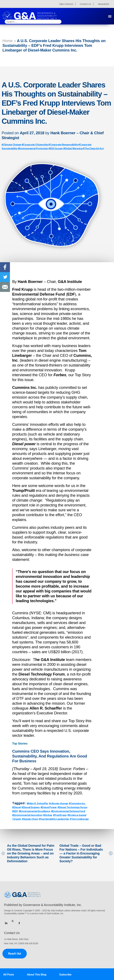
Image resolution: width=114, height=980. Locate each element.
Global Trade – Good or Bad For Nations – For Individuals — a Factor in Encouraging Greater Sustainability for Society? (81, 853)
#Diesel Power (49, 807)
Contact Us (85, 4)
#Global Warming (73, 148)
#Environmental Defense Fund (68, 811)
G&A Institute (66, 4)
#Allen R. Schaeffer (38, 803)
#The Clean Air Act (93, 148)
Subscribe (65, 975)
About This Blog (37, 975)
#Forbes (48, 815)
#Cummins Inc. (77, 803)
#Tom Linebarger (79, 819)
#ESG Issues (56, 148)
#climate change (58, 803)
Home (8, 41)
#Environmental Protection (33, 148)
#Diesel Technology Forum (72, 807)
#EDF (15, 811)
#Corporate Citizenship (35, 145)
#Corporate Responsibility (63, 145)
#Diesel (16, 807)
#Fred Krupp (60, 815)
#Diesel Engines (31, 807)
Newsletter (104, 4)
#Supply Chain (30, 819)
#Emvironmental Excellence (35, 811)
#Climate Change (11, 145)
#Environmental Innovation (27, 815)
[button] (110, 16)
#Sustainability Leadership (54, 819)
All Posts (9, 975)
